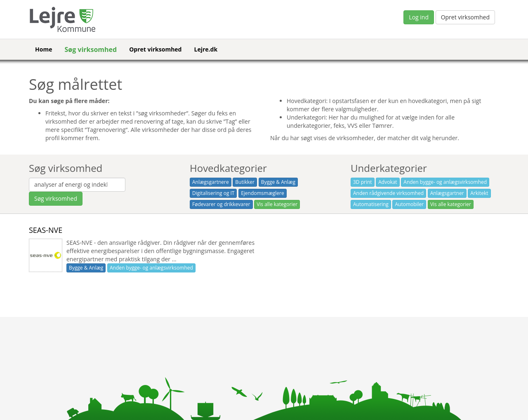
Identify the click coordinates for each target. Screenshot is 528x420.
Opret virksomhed (465, 17)
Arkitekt (479, 193)
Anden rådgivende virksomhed (388, 193)
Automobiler (409, 204)
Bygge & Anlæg (278, 182)
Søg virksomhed (91, 49)
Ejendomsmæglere (263, 193)
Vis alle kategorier (277, 204)
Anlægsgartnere (211, 182)
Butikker (245, 182)
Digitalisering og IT (213, 193)
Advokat (388, 182)
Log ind (419, 17)
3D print (363, 182)
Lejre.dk (206, 49)
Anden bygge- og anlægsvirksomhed (445, 182)
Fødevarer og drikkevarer (221, 204)
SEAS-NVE (46, 230)
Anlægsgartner (447, 193)
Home (44, 49)
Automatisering (371, 204)
